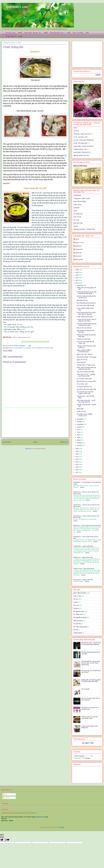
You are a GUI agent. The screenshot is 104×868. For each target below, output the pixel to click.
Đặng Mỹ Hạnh (78, 621)
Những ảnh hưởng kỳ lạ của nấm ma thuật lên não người (87, 293)
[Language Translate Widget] (83, 756)
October (80, 422)
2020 (77, 449)
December (80, 285)
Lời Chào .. (77, 131)
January (80, 445)
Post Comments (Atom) (39, 449)
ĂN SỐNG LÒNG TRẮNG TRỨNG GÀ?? (85, 415)
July (78, 430)
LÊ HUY (76, 599)
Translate (86, 758)
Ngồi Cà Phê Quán (80, 166)
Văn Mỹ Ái (78, 256)
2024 (77, 275)
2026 (77, 270)
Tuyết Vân (76, 208)
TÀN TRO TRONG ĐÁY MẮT (86, 372)
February (80, 443)
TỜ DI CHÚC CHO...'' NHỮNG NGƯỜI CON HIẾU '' (86, 375)
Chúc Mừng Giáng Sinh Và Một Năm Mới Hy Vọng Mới (86, 313)
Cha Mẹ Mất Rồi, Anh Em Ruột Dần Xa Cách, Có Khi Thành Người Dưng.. (91, 663)
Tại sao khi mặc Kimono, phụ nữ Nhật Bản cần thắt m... (86, 320)
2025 (77, 272)
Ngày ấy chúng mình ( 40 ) (81, 155)
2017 (77, 457)
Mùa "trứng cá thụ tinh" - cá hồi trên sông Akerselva (86, 401)
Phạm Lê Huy (77, 205)
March (79, 440)
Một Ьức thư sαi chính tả (84, 328)
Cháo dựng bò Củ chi (20, 348)
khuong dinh (79, 259)
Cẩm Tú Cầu (77, 217)
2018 (77, 454)
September (81, 424)
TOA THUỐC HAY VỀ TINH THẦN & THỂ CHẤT (85, 393)
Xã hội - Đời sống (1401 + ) (81, 143)
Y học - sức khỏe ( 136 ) (81, 137)
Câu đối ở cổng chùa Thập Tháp (86, 389)
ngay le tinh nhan (88, 580)
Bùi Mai (76, 630)
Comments (6, 798)
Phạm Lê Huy (79, 243)
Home (35, 442)
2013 (77, 467)
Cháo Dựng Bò (81, 362)
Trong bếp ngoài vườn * (57, 33)
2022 (77, 280)
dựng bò (29, 348)
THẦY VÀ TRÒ (81, 412)
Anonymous (77, 505)
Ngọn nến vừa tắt (82, 360)
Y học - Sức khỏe (78, 33)
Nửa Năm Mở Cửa (82, 300)
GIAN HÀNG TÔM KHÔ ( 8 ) (82, 152)
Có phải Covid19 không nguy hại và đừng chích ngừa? (86, 324)
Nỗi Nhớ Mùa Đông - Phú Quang (86, 357)
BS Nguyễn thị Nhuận (80, 617)
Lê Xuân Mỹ (77, 624)
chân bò (12, 348)
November (80, 419)
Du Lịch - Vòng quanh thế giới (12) (84, 140)
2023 (77, 278)
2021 (77, 283)
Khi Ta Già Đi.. (86, 689)
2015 (77, 462)
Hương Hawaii (78, 633)
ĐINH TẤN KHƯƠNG (80, 202)
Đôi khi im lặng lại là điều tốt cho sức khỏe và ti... (86, 297)
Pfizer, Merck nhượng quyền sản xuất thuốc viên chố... (86, 368)
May (79, 435)
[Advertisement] (35, 422)
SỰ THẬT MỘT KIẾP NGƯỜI (85, 306)
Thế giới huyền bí (11, 36)
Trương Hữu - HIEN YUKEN (82, 199)
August (79, 427)
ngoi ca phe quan (88, 546)
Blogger (62, 827)
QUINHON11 (40, 348)
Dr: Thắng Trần (78, 214)
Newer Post (7, 442)
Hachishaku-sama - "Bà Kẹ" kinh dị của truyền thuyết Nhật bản (91, 644)
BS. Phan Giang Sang (80, 627)
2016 (77, 459)
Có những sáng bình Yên (84, 387)
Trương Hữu (79, 249)
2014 (77, 464)
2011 (77, 472)
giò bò (34, 348)
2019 (77, 451)
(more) (82, 487)
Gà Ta (77, 239)
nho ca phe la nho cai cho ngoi (91, 526)
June (79, 432)
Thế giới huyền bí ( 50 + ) (81, 149)
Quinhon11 (11, 346)
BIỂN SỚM (80, 409)
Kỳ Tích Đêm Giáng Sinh (84, 379)
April (79, 437)
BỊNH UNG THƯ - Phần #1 (85, 354)
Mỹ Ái (75, 211)
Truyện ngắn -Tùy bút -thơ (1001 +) (84, 146)
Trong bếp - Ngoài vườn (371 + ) (83, 134)
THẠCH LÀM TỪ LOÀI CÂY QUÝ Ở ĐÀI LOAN (90, 718)
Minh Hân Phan (78, 223)
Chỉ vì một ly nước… (83, 384)
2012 (77, 470)
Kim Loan (76, 220)
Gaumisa (76, 608)
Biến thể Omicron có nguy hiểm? (87, 381)
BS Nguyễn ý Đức (79, 611)
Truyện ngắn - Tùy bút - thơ (32, 33)
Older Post (64, 442)
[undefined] (7, 840)
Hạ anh (76, 226)
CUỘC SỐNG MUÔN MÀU (85, 317)
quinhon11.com (41, 817)
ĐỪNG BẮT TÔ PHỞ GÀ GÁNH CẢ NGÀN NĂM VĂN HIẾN (91, 681)
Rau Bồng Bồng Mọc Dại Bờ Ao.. (87, 303)
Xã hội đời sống (10, 33)
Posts (5, 794)
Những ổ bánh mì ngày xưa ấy (86, 365)
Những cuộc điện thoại (84, 339)
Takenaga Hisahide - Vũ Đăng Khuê (84, 229)
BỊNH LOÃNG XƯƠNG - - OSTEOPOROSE (84, 351)
